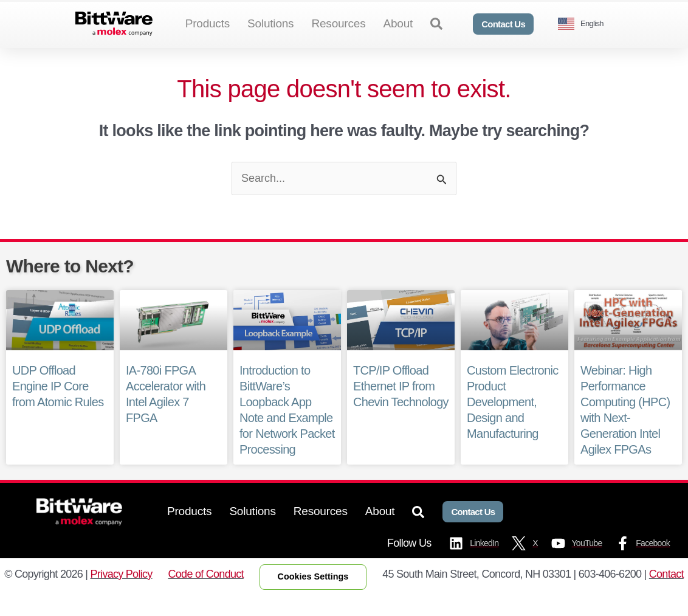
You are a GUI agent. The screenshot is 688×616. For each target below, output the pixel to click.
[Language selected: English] (585, 24)
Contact (666, 594)
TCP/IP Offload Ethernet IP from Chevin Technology (401, 406)
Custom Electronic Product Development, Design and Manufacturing (512, 422)
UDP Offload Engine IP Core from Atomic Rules (58, 406)
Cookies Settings (313, 597)
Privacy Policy (122, 594)
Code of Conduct (206, 594)
